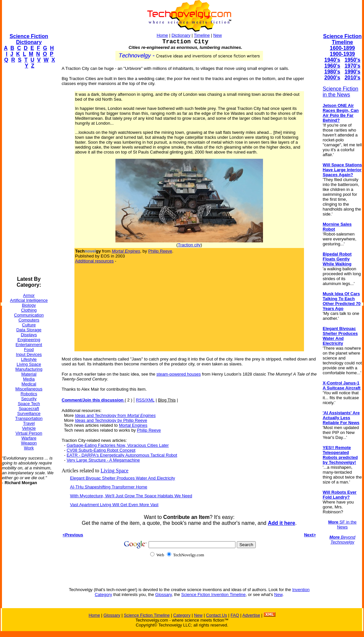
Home (162, 35)
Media (29, 379)
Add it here (282, 523)
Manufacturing (29, 369)
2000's (332, 78)
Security (29, 399)
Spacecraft (29, 409)
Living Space (29, 364)
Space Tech (29, 404)
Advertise (251, 615)
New (217, 35)
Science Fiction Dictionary (29, 39)
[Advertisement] (28, 173)
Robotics (29, 394)
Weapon (29, 443)
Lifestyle (29, 359)
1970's (353, 66)
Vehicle (29, 428)
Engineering (29, 340)
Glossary (163, 595)
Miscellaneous (29, 389)
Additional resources (94, 261)
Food (29, 349)
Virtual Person (29, 433)
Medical (29, 384)
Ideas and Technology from (115, 415)
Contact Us (216, 615)
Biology (29, 305)
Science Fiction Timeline (342, 39)
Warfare (29, 438)
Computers (29, 320)
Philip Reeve (160, 251)
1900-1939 (343, 54)
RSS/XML (145, 400)
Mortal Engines (133, 425)
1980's (332, 72)
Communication (29, 315)
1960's (332, 66)
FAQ (235, 615)
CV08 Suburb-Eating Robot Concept (101, 450)
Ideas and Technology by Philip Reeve (111, 420)
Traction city (189, 245)
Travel (29, 423)
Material (29, 374)
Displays (29, 335)
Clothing (29, 310)
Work (29, 448)
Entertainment (29, 345)
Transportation (29, 418)
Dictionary (181, 35)
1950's (353, 60)
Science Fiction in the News (341, 92)
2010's (353, 78)
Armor (29, 295)
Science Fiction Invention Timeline (214, 595)
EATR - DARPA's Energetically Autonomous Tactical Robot (122, 455)
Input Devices (29, 354)
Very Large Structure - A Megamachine (103, 460)
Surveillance (29, 413)
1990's (353, 72)
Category (182, 615)
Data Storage (29, 330)
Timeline (202, 35)
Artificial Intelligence (29, 300)
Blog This (167, 400)
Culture (29, 325)
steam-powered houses (179, 374)
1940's (332, 60)
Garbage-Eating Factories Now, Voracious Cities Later (118, 445)
